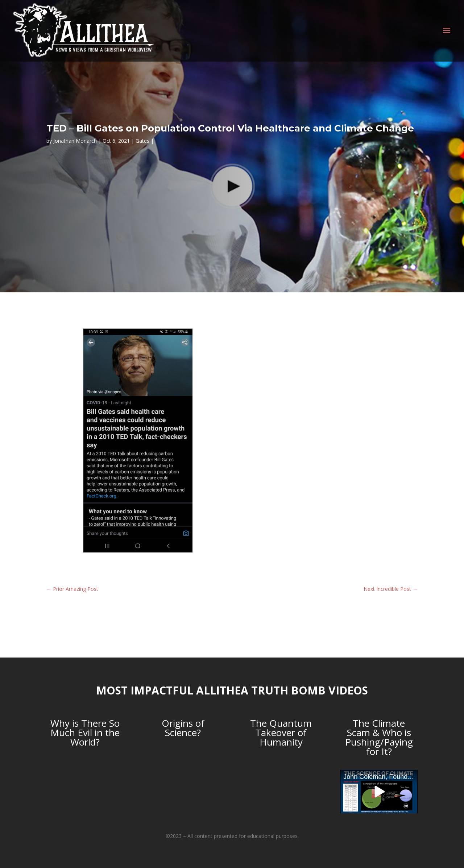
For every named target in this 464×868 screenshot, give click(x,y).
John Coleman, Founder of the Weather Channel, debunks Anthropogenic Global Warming (380, 777)
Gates (142, 141)
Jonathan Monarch (75, 141)
